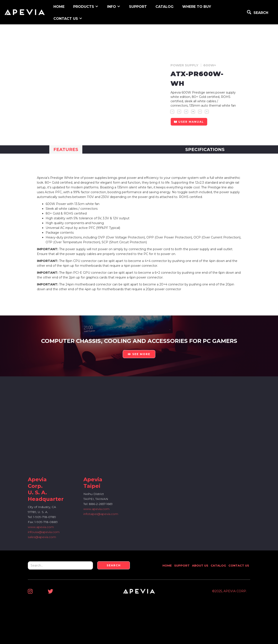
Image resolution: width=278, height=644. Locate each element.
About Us (200, 565)
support (138, 7)
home (59, 7)
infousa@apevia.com (44, 532)
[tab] (66, 149)
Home (167, 565)
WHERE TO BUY (197, 7)
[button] (86, 6)
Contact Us (239, 565)
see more (139, 354)
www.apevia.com (41, 527)
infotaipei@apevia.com (101, 514)
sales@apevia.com (42, 537)
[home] (25, 12)
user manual (189, 122)
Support (182, 565)
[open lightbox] (172, 112)
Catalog (165, 7)
